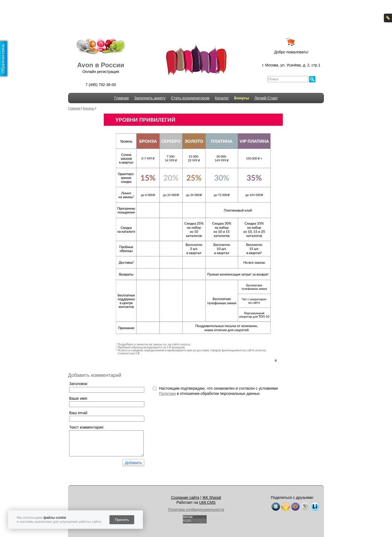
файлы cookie (55, 518)
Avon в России (101, 65)
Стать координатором (190, 98)
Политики (167, 393)
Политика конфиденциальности (196, 509)
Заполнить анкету (150, 98)
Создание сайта (185, 498)
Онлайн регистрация (101, 72)
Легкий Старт (266, 98)
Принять (122, 520)
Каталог (222, 98)
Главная (122, 98)
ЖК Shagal (212, 498)
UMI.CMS (207, 502)
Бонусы (241, 98)
